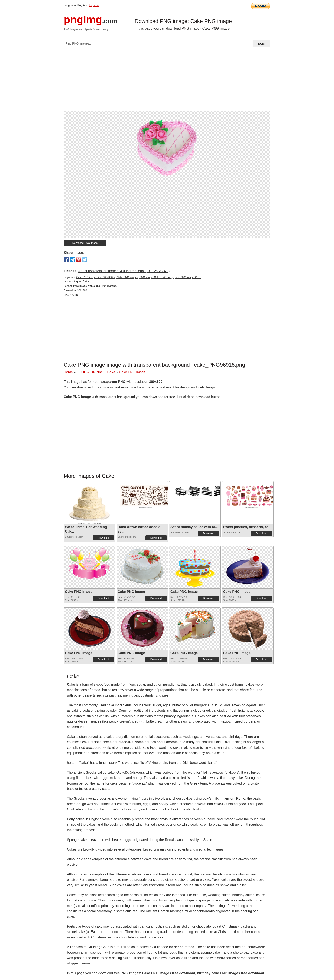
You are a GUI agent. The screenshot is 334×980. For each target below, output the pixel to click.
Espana (94, 5)
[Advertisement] (167, 81)
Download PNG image (85, 243)
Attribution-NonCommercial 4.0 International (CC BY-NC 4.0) (124, 271)
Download (103, 538)
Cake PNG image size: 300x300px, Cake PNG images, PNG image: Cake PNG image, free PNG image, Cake (139, 277)
